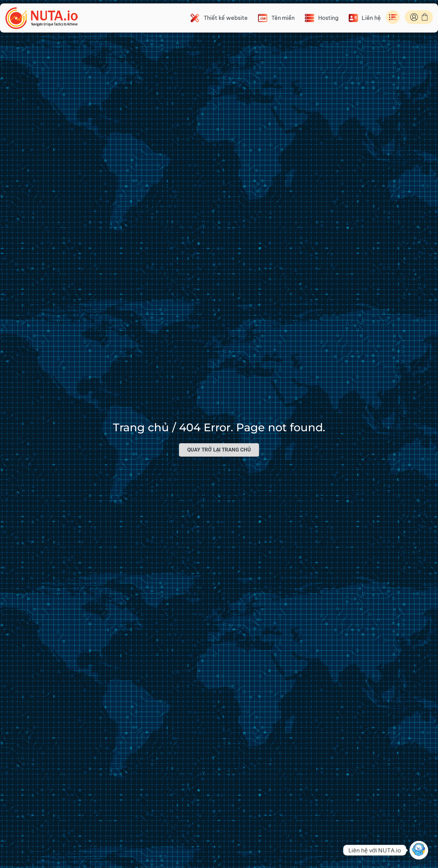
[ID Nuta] (414, 17)
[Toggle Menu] (393, 17)
